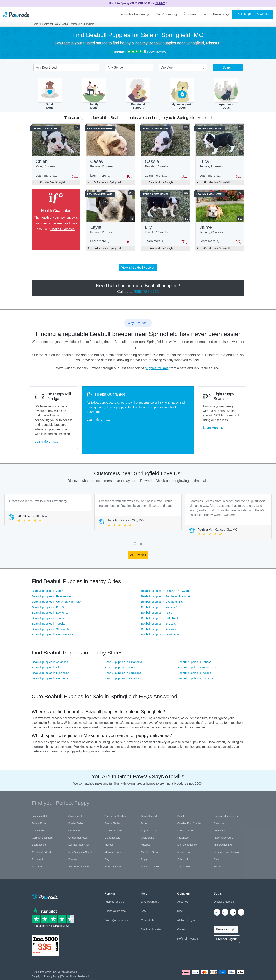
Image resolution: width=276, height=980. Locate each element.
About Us (183, 886)
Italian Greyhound (224, 822)
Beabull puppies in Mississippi (51, 657)
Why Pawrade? (150, 886)
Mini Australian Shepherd (82, 836)
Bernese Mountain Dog (226, 800)
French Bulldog (186, 815)
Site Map (146, 913)
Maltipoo (146, 829)
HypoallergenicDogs (182, 94)
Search (228, 67)
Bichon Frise (39, 808)
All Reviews (138, 539)
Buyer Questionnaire (117, 904)
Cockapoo (74, 815)
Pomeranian (39, 843)
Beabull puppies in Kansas (194, 646)
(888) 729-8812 (259, 14)
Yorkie (217, 851)
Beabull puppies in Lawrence (50, 597)
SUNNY (160, 3)
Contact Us (147, 904)
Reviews (221, 14)
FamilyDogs (94, 94)
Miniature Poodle (114, 836)
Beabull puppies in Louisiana (123, 657)
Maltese (109, 829)
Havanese (183, 822)
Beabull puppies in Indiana (194, 657)
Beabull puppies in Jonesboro (51, 602)
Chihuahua (38, 815)
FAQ (144, 895)
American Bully (40, 800)
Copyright (37, 960)
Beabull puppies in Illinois (48, 652)
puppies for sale (157, 370)
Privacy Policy (52, 960)
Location (157, 913)
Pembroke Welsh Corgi (226, 836)
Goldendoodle (112, 822)
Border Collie (76, 808)
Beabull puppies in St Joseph (50, 613)
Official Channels (224, 886)
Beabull (65, 24)
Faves (190, 14)
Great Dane (147, 822)
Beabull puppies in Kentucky (123, 662)
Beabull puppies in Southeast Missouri (165, 580)
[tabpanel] (48, 494)
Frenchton (219, 815)
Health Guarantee (62, 230)
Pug (107, 843)
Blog (205, 14)
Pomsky (73, 843)
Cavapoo (219, 808)
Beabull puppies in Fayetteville (51, 580)
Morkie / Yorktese (187, 836)
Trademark (84, 960)
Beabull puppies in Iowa (120, 652)
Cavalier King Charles (190, 808)
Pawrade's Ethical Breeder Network (51, 965)
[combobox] (65, 68)
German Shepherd (42, 822)
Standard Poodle (150, 851)
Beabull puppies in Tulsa (157, 597)
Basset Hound (149, 800)
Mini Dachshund (223, 829)
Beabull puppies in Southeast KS (162, 586)
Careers (182, 913)
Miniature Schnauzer (152, 836)
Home (35, 24)
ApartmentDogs (226, 94)
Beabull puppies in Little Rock (160, 602)
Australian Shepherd (116, 800)
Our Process (167, 14)
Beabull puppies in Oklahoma (123, 646)
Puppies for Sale (50, 24)
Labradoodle (39, 829)
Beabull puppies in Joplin (48, 575)
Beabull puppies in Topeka (49, 608)
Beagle (181, 800)
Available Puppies (136, 14)
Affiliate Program (187, 904)
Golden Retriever (78, 822)
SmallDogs (50, 94)
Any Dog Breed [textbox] (46, 67)
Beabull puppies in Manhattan (160, 619)
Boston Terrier (112, 808)
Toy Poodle (184, 851)
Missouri (76, 24)
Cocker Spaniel (113, 815)
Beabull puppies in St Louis (158, 608)
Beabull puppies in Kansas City (161, 591)
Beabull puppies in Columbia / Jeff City (56, 586)
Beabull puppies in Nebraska (50, 662)
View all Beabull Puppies (138, 269)
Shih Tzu (37, 851)
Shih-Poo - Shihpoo (79, 851)
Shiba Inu (219, 843)
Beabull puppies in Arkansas (50, 646)
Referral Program (188, 923)
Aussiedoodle (76, 800)
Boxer (144, 808)
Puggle (145, 843)
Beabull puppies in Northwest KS (53, 619)
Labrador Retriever (79, 829)
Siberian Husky (113, 851)
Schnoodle (183, 843)
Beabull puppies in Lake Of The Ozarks (166, 575)
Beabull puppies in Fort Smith (51, 591)
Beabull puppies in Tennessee (197, 652)
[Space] (45, 880)
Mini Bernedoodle (187, 829)
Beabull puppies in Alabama (195, 662)
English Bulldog (150, 815)
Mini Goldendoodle (42, 836)
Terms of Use (69, 960)
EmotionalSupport (138, 94)
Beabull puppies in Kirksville (159, 613)
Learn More (48, 431)
